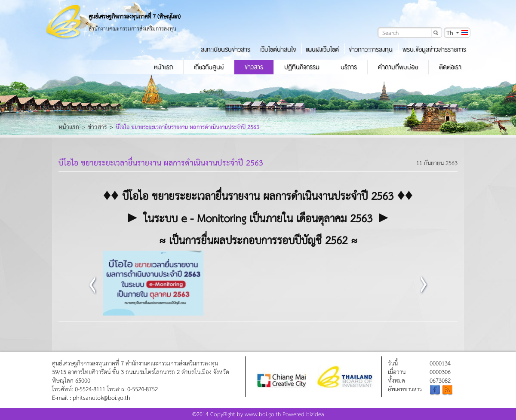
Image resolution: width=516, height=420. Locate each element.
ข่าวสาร (254, 67)
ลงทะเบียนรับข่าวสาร (226, 49)
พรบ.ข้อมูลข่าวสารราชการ (434, 49)
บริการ (349, 67)
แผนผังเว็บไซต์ (322, 49)
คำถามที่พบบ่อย (398, 67)
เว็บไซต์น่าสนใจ (278, 49)
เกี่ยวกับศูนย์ (209, 67)
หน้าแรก (163, 67)
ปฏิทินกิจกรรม (302, 67)
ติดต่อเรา (450, 67)
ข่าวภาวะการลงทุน (371, 49)
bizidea (315, 414)
